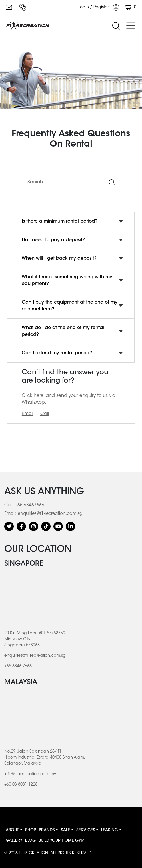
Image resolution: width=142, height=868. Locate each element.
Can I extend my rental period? (57, 353)
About (12, 830)
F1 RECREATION (33, 853)
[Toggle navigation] (131, 26)
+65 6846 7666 (23, 7)
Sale (65, 830)
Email (28, 414)
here (39, 396)
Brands (47, 830)
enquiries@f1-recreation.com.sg (9, 7)
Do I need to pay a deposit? (53, 240)
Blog (30, 841)
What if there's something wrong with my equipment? (67, 280)
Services (86, 830)
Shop (31, 830)
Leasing (110, 830)
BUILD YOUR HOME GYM (62, 841)
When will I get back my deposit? (59, 259)
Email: (10, 514)
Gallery (14, 841)
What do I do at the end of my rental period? (63, 331)
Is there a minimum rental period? (60, 221)
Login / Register (99, 7)
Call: (9, 505)
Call (45, 414)
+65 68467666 (30, 505)
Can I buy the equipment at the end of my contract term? (70, 306)
